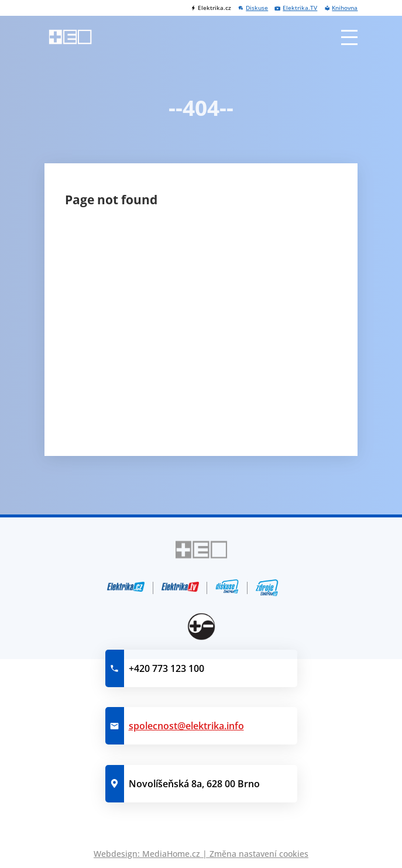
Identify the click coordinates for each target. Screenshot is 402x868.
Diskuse (257, 8)
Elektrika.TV (300, 8)
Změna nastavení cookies (259, 854)
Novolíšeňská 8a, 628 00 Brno (194, 784)
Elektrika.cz (214, 8)
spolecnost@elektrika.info (186, 726)
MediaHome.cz (171, 854)
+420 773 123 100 (166, 668)
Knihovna (345, 8)
